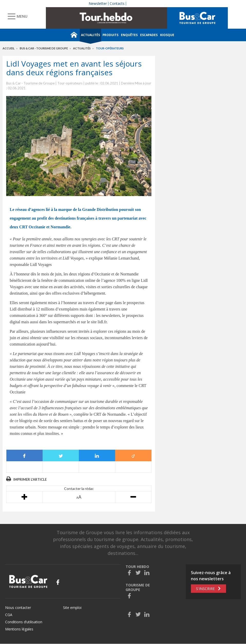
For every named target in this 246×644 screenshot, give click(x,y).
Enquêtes (129, 35)
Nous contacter (18, 608)
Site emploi (72, 608)
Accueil (9, 48)
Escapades (149, 35)
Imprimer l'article (30, 479)
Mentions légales (19, 629)
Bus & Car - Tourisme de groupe (44, 48)
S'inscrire (205, 589)
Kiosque (167, 35)
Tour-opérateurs (110, 48)
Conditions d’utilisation (24, 622)
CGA (9, 615)
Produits (110, 35)
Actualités (90, 35)
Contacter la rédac (79, 489)
